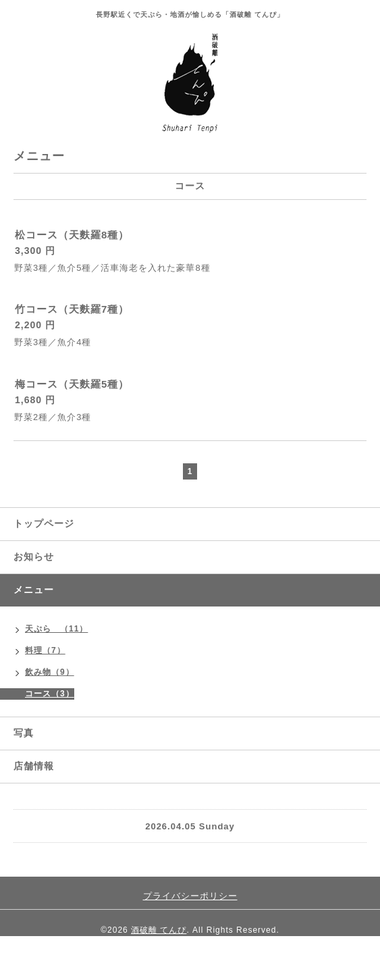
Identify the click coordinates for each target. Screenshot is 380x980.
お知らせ (34, 557)
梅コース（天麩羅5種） (72, 384)
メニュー (34, 590)
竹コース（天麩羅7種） (72, 309)
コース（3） (50, 694)
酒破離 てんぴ (159, 930)
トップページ (44, 523)
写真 (24, 733)
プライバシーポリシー (190, 896)
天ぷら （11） (56, 629)
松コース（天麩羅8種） (72, 235)
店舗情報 (34, 766)
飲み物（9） (50, 672)
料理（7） (45, 650)
